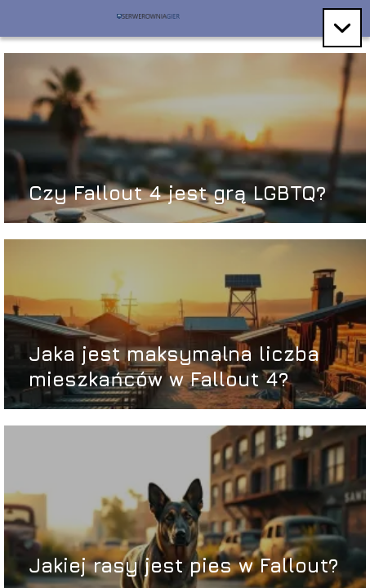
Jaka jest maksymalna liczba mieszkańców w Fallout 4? (174, 366)
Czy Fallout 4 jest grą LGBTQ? (177, 193)
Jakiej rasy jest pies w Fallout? (183, 565)
